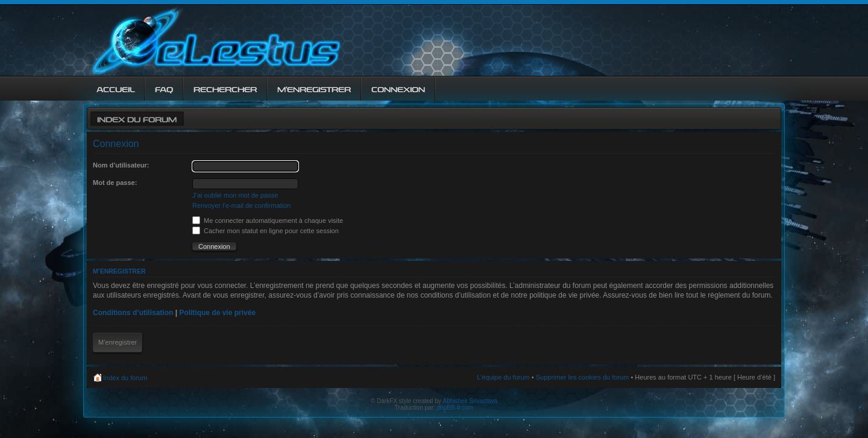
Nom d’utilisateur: (121, 165)
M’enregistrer (118, 342)
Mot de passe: (115, 183)
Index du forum (137, 118)
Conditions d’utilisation (133, 313)
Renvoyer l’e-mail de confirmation (241, 205)
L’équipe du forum (503, 377)
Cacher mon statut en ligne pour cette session (266, 231)
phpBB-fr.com (455, 408)
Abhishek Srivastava (470, 401)
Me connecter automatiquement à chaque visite (268, 221)
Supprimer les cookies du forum (583, 377)
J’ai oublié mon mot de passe (235, 195)
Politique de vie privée (217, 313)
